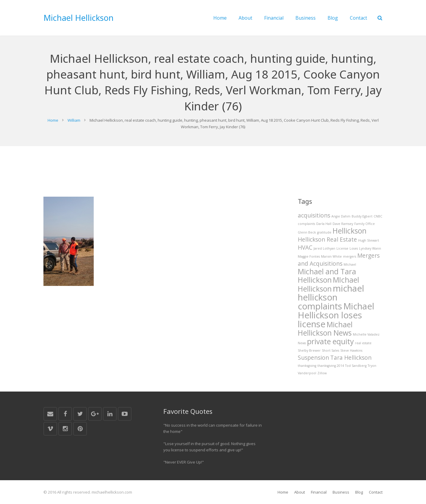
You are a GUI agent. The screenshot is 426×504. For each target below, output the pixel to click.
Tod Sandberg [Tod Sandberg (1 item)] (356, 366)
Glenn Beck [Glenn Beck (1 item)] (307, 232)
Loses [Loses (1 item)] (354, 248)
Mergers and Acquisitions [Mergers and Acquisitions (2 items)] (339, 260)
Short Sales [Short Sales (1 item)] (331, 350)
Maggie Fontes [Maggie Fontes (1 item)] (309, 256)
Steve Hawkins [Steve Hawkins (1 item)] (351, 350)
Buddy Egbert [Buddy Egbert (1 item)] (362, 216)
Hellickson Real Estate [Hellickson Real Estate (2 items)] (327, 240)
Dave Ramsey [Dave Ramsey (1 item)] (343, 224)
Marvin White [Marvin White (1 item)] (331, 256)
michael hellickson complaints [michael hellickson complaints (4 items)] (331, 297)
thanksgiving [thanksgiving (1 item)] (307, 366)
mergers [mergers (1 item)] (350, 256)
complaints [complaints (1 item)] (306, 224)
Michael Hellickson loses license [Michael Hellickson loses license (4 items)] (336, 315)
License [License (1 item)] (342, 248)
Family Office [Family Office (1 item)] (365, 224)
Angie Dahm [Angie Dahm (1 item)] (341, 216)
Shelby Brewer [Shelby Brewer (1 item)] (309, 350)
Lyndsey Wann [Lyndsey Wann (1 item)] (370, 248)
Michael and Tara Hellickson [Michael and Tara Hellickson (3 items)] (327, 276)
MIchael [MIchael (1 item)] (350, 264)
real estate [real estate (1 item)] (363, 343)
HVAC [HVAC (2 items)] (305, 248)
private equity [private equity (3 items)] (330, 341)
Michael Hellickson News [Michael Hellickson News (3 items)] (325, 329)
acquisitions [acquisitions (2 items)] (314, 215)
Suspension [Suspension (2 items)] (313, 358)
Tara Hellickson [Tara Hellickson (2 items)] (351, 358)
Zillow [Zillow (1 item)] (322, 373)
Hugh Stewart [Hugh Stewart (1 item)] (369, 240)
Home (53, 120)
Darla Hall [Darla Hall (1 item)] (324, 224)
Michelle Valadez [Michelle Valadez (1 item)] (366, 334)
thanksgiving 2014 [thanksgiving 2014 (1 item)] (331, 366)
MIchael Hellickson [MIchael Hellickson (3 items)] (328, 284)
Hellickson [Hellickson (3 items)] (350, 231)
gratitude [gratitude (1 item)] (324, 232)
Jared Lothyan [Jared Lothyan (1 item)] (324, 248)
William (74, 120)
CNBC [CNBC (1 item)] (378, 216)
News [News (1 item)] (302, 343)
